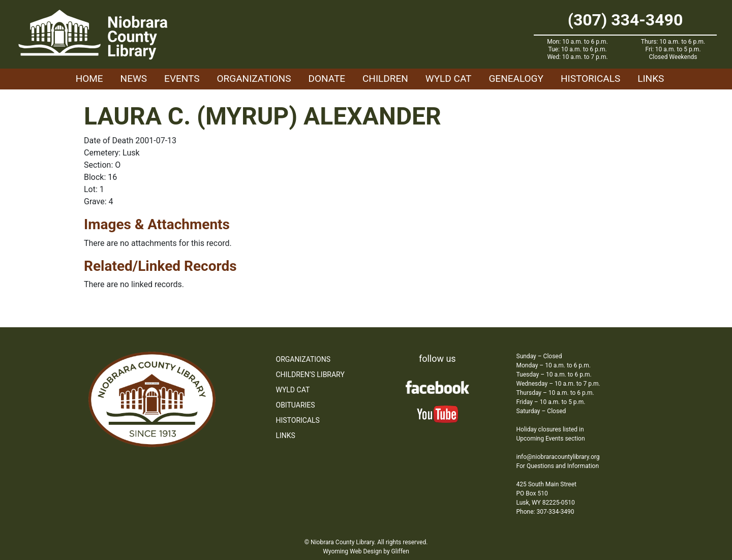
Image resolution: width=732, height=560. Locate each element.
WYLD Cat (449, 79)
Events (182, 79)
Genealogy (516, 79)
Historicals (590, 79)
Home (89, 79)
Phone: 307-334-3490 (545, 512)
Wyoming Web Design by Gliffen (366, 551)
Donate (327, 79)
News (134, 79)
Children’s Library (310, 375)
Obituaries (296, 405)
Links (651, 79)
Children (385, 79)
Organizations (254, 79)
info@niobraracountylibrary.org (558, 457)
